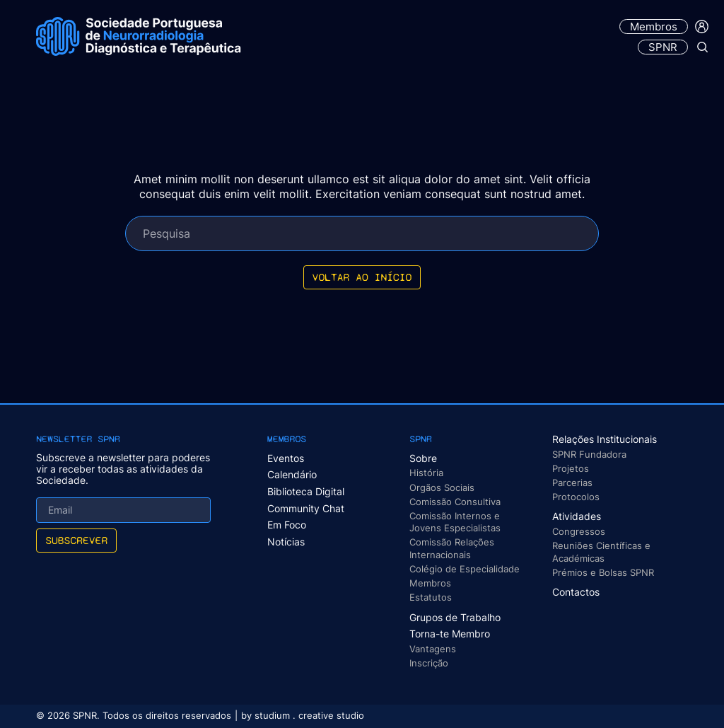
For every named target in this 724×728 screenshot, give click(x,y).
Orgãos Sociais (442, 487)
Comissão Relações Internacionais (452, 548)
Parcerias (572, 483)
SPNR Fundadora (589, 454)
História (426, 473)
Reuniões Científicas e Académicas (601, 551)
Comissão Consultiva (455, 502)
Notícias (286, 542)
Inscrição (429, 663)
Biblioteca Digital (306, 491)
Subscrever (76, 540)
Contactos (576, 592)
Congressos (579, 531)
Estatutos (431, 597)
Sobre (423, 458)
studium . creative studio (309, 716)
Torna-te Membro (450, 634)
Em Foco (287, 525)
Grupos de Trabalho (455, 617)
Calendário (292, 474)
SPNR (663, 47)
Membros (654, 27)
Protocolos (576, 497)
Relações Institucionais (605, 439)
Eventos (286, 458)
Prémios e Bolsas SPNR (603, 572)
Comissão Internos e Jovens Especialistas (455, 522)
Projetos (571, 468)
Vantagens (433, 649)
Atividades (577, 516)
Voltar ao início (362, 277)
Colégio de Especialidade (465, 569)
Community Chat (306, 508)
